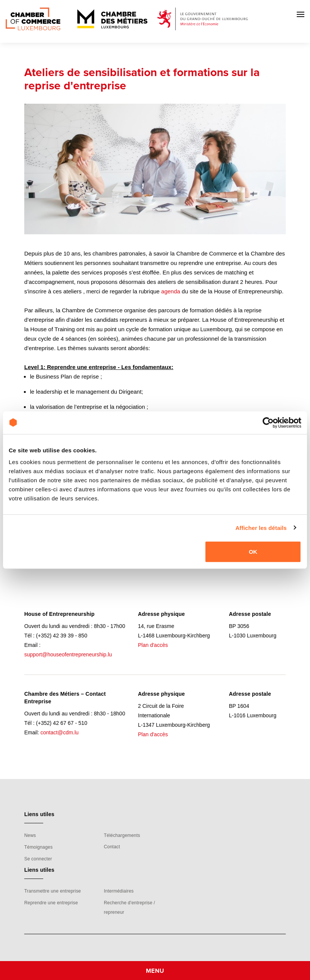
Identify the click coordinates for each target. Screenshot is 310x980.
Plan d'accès (153, 645)
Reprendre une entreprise (51, 903)
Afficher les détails (261, 527)
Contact (112, 847)
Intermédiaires (119, 891)
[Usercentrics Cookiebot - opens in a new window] (268, 422)
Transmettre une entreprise (53, 891)
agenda (171, 291)
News (30, 835)
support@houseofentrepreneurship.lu (68, 654)
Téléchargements (122, 835)
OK (253, 552)
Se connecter (38, 859)
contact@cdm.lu (60, 732)
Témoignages (38, 847)
